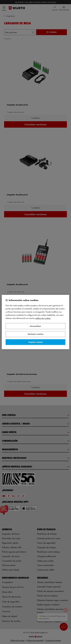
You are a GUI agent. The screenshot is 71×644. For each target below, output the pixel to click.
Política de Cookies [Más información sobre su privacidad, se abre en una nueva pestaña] (43, 318)
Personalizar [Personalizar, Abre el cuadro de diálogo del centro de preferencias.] (35, 326)
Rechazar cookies (36, 334)
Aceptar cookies (35, 342)
